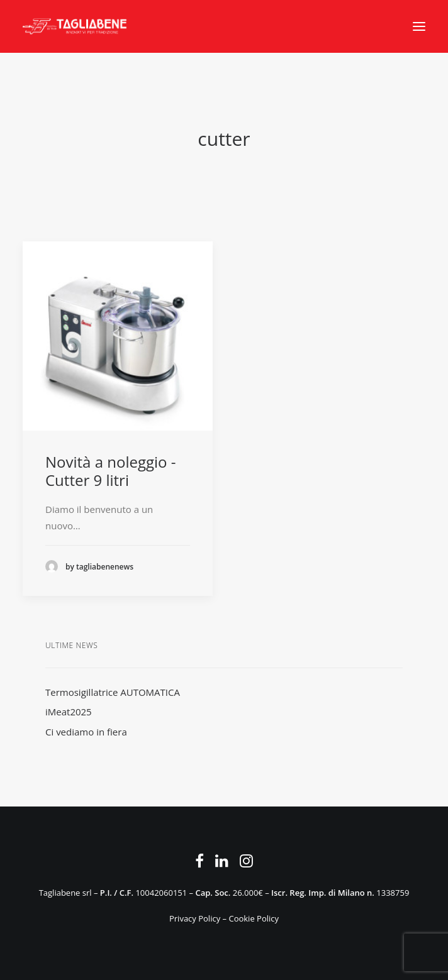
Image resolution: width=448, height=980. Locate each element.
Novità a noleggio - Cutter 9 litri (110, 471)
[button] (419, 26)
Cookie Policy (254, 918)
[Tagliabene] (75, 26)
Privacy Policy (195, 918)
